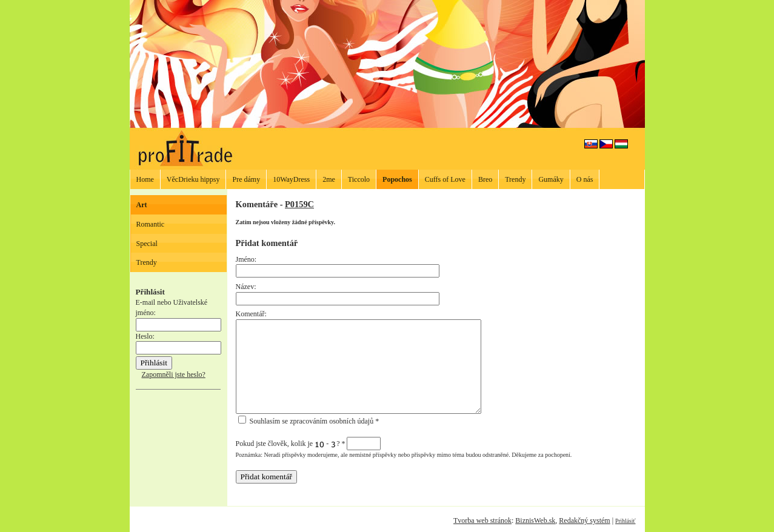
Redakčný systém (584, 520)
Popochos (397, 179)
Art (142, 205)
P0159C (299, 204)
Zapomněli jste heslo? (174, 374)
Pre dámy (246, 179)
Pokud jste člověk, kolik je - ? (309, 444)
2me (329, 179)
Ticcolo (359, 179)
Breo (485, 179)
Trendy (515, 179)
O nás (585, 179)
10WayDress (291, 179)
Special (147, 244)
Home (145, 179)
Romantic (151, 224)
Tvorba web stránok (482, 520)
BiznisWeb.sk (535, 520)
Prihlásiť (625, 521)
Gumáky (551, 179)
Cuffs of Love (445, 179)
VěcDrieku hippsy (193, 179)
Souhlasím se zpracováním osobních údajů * (309, 421)
